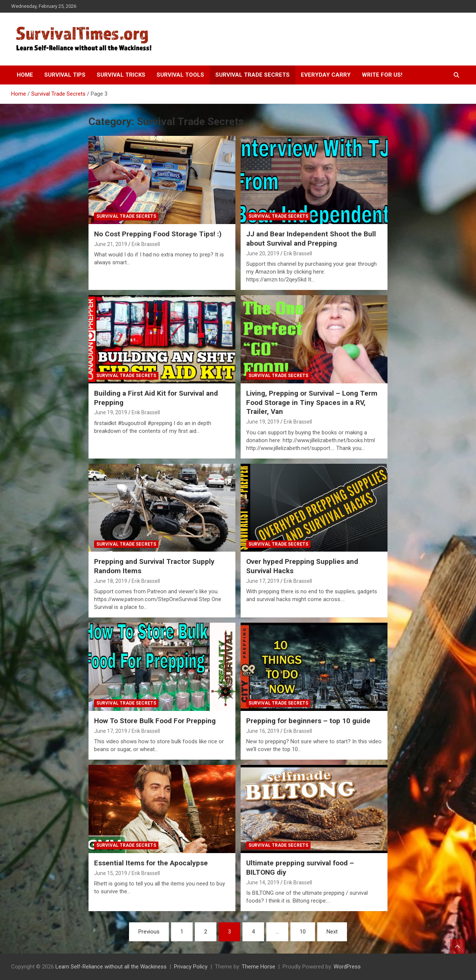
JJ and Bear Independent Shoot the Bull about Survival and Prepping (311, 239)
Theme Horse (258, 967)
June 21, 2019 (111, 244)
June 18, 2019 (111, 581)
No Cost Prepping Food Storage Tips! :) (158, 234)
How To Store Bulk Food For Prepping (155, 721)
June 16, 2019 (263, 731)
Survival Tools (180, 75)
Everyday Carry (326, 75)
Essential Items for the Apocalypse (151, 863)
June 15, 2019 (111, 873)
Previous (149, 932)
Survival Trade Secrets (253, 75)
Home (25, 75)
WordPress (347, 967)
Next (332, 932)
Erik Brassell (146, 244)
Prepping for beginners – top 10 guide (308, 721)
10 (303, 932)
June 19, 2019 (111, 412)
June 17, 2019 (263, 581)
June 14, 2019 (263, 882)
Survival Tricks (121, 75)
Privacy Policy (191, 967)
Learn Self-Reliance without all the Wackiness (111, 967)
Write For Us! (382, 75)
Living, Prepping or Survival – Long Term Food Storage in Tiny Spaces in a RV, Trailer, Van (312, 402)
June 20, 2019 (263, 253)
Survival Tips (65, 75)
